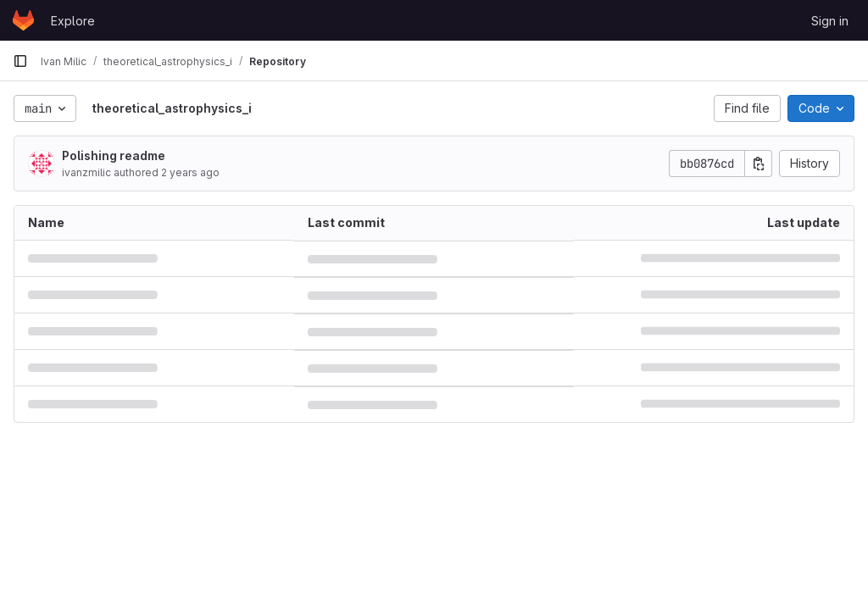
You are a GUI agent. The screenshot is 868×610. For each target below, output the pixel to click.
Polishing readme (114, 155)
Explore (73, 21)
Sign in (830, 21)
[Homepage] (23, 20)
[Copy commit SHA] (759, 164)
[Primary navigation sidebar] (20, 61)
